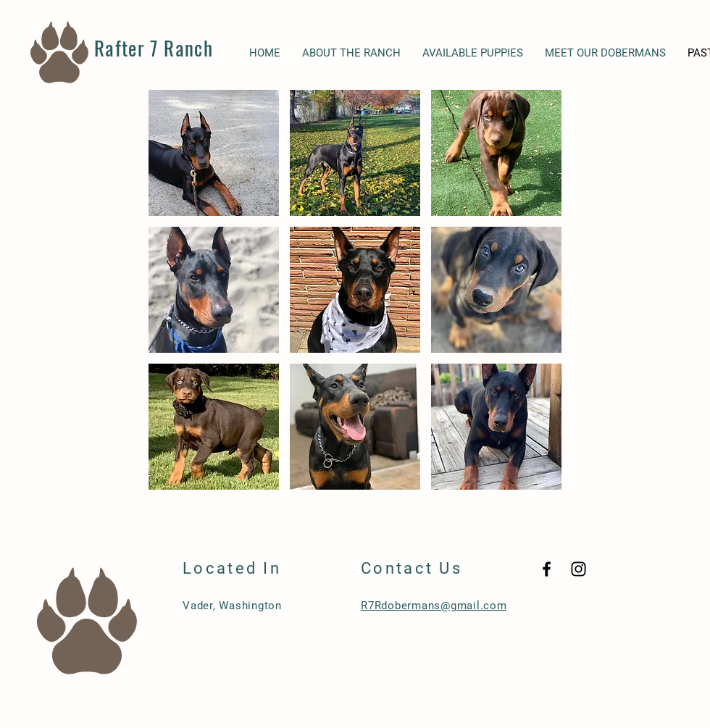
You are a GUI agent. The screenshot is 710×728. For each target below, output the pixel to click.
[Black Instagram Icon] (579, 569)
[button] (214, 153)
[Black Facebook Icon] (547, 569)
